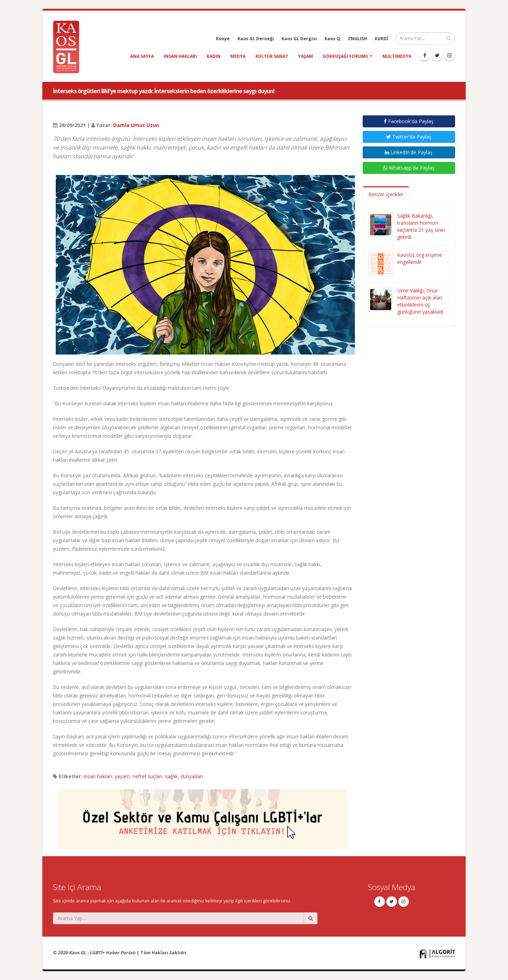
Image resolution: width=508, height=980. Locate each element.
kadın (214, 56)
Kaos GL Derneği (256, 39)
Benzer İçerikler (386, 194)
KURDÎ (381, 39)
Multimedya (397, 56)
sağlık (171, 776)
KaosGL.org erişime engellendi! (420, 258)
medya (238, 56)
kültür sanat (272, 56)
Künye (223, 39)
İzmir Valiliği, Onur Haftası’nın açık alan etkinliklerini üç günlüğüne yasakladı (420, 301)
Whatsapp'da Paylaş (409, 168)
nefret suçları (147, 776)
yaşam (306, 56)
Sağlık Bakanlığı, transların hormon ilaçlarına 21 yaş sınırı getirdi (421, 226)
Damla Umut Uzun (136, 125)
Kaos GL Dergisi (299, 39)
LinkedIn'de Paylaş (409, 152)
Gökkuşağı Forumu (346, 56)
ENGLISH (358, 39)
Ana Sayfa (142, 56)
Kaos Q (332, 39)
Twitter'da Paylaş (409, 137)
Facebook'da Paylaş (409, 121)
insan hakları (180, 56)
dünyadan (192, 776)
